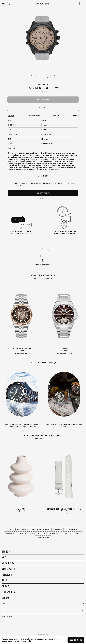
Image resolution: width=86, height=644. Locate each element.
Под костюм (35, 533)
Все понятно (76, 640)
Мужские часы (23, 529)
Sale (4, 580)
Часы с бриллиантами (51, 533)
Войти (42, 199)
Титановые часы (71, 529)
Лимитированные (43, 537)
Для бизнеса (9, 592)
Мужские (45, 139)
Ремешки (7, 575)
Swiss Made (10, 533)
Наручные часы (47, 134)
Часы (5, 557)
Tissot (11, 529)
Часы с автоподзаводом (41, 529)
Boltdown (45, 125)
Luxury (78, 533)
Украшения (8, 563)
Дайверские (67, 533)
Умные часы (57, 529)
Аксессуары (8, 569)
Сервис (6, 598)
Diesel (44, 120)
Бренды (6, 552)
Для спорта (22, 533)
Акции (5, 586)
